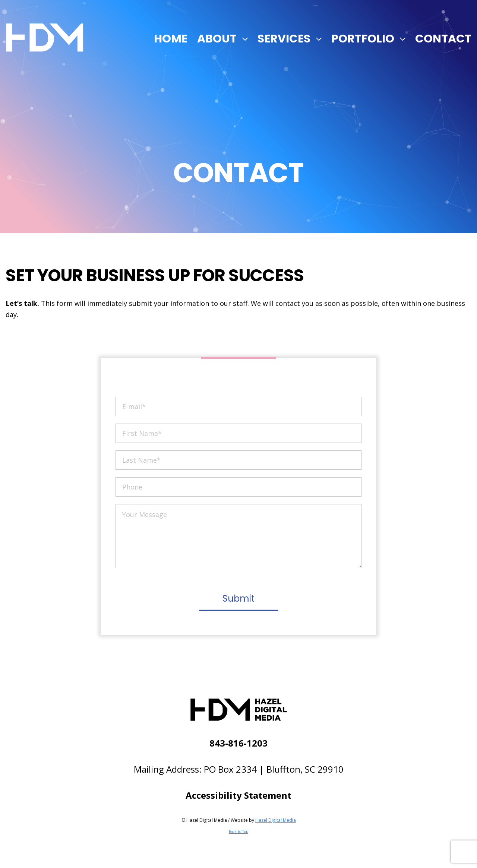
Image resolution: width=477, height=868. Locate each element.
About (217, 39)
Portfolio (363, 39)
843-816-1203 (238, 743)
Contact (443, 39)
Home (171, 39)
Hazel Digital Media (276, 820)
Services (284, 39)
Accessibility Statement (238, 795)
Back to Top (238, 831)
